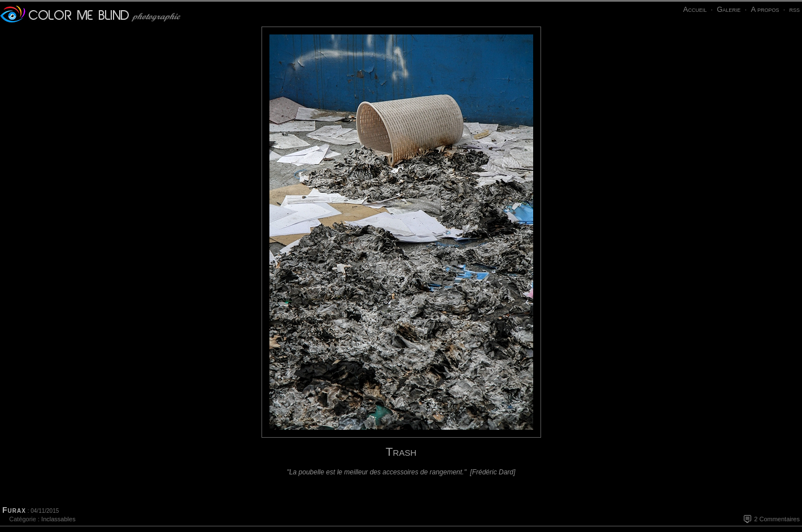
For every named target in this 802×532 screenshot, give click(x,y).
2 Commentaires (777, 519)
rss (794, 9)
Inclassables (58, 519)
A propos (765, 9)
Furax (14, 510)
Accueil (695, 9)
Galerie (729, 9)
